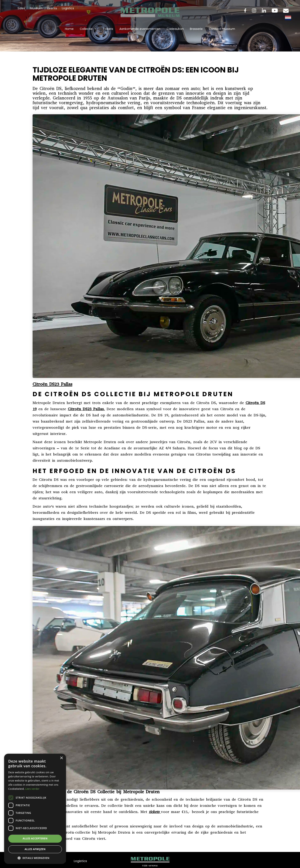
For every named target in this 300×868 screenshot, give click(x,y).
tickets (154, 812)
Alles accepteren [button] (35, 838)
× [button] (61, 758)
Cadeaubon (175, 29)
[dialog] (35, 809)
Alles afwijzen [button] (35, 849)
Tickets (108, 29)
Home (69, 29)
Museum (36, 8)
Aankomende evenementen (140, 29)
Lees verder (32, 789)
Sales (21, 8)
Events (52, 8)
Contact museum (222, 29)
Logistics (68, 8)
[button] (35, 858)
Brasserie (196, 29)
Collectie (88, 29)
